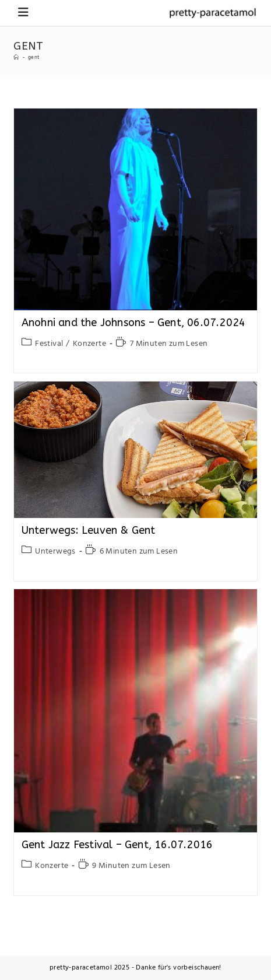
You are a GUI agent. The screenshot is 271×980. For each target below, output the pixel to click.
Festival (49, 344)
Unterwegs (55, 552)
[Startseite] (16, 58)
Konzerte (89, 344)
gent (34, 58)
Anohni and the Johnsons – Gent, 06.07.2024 (133, 323)
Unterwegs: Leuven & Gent (89, 530)
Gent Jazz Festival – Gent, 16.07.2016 (117, 845)
